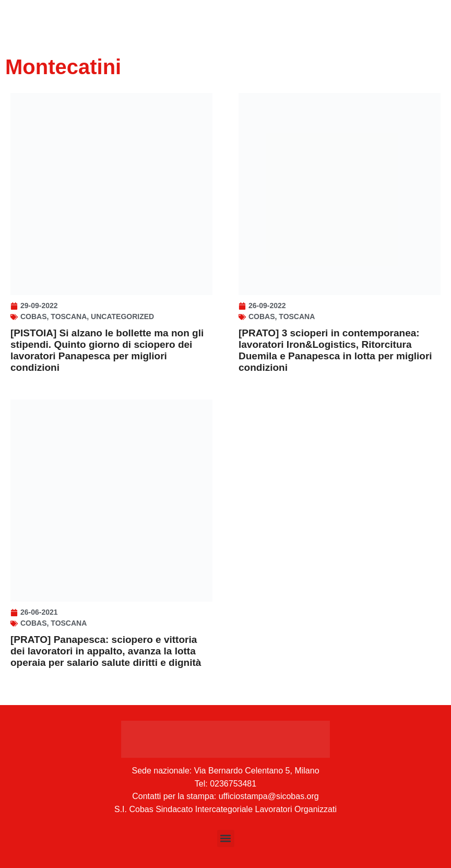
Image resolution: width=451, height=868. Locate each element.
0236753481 (233, 784)
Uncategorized (122, 316)
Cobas (34, 316)
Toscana (69, 316)
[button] (226, 838)
